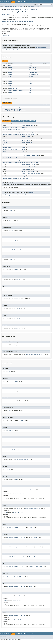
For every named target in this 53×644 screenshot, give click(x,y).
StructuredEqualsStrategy (29, 138)
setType (24, 176)
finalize (5, 195)
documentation (33, 70)
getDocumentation (27, 143)
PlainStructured (6, 21)
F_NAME (31, 77)
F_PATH (31, 79)
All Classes (3, 4)
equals (24, 137)
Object (28, 137)
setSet (24, 174)
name (30, 86)
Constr (15, 6)
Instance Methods (17, 121)
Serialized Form (6, 35)
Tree (19, 2)
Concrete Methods (30, 121)
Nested (7, 6)
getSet (24, 149)
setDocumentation (27, 167)
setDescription (26, 165)
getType (24, 152)
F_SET (30, 81)
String (11, 68)
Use (16, 2)
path (30, 88)
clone (23, 130)
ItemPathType (13, 88)
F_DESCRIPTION (33, 72)
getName (24, 145)
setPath (24, 171)
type (30, 93)
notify (17, 195)
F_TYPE (31, 84)
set (30, 90)
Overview (3, 2)
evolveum (11, 640)
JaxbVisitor (30, 125)
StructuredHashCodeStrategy (31, 155)
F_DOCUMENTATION (34, 74)
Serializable (24, 21)
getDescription (26, 140)
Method (20, 6)
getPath (24, 147)
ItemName (10, 72)
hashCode (24, 154)
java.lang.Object (6, 15)
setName (24, 169)
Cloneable (31, 21)
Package (8, 2)
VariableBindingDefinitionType (12, 107)
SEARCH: (36, 4)
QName (9, 65)
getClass (12, 195)
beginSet (24, 127)
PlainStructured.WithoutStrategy (13, 50)
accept (24, 125)
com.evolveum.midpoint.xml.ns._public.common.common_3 (22, 10)
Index (30, 2)
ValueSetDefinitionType (16, 90)
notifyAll (23, 195)
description (32, 68)
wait (29, 195)
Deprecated (24, 2)
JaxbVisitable (16, 21)
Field (11, 6)
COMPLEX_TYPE (33, 65)
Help (33, 2)
